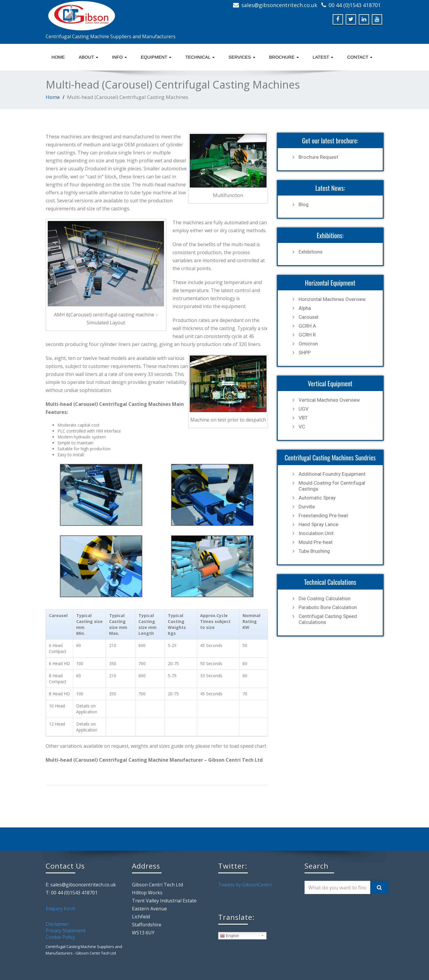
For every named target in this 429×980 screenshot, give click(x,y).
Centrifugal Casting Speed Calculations (328, 619)
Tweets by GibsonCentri (245, 885)
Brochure (284, 57)
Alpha (305, 308)
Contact (360, 57)
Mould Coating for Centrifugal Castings (332, 486)
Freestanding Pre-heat (323, 515)
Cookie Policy (60, 937)
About (89, 57)
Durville (307, 507)
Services (242, 57)
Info (119, 57)
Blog (304, 204)
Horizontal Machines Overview (332, 299)
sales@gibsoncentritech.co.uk (279, 5)
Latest (323, 57)
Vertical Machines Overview (329, 400)
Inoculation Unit (316, 533)
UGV (304, 409)
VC (302, 427)
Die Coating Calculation (324, 598)
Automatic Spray (317, 498)
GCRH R (307, 335)
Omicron (308, 344)
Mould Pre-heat (316, 542)
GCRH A (307, 326)
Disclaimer (57, 924)
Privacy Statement (66, 931)
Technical (200, 57)
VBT (303, 418)
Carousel (308, 317)
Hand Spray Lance (318, 524)
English (229, 936)
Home (58, 57)
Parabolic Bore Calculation (328, 607)
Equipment (156, 57)
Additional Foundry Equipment (332, 474)
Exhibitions (311, 252)
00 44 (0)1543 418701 (355, 5)
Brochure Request (318, 157)
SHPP (305, 353)
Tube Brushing (314, 551)
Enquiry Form (60, 909)
